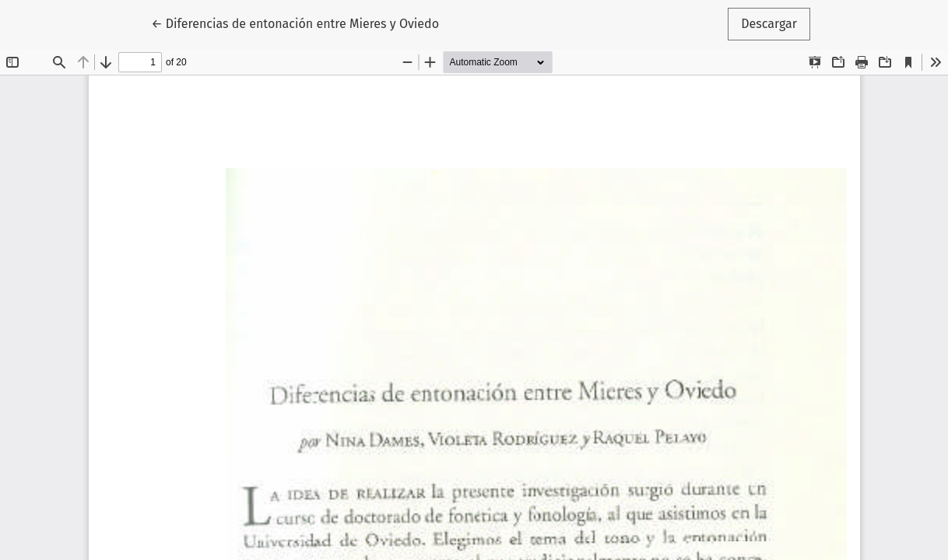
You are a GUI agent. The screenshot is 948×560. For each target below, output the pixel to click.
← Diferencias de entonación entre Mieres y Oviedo (295, 23)
